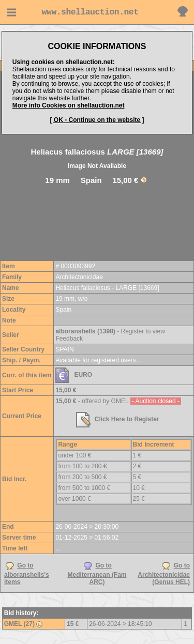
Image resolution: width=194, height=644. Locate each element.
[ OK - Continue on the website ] (97, 120)
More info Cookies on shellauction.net (69, 105)
